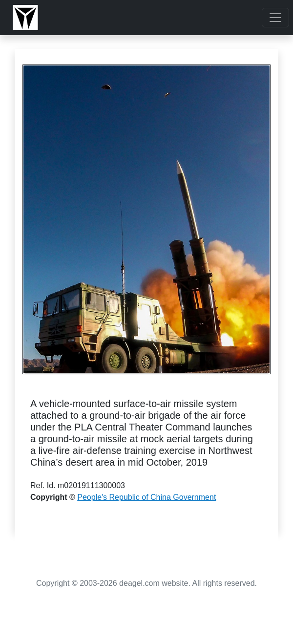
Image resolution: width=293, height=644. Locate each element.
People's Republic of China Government (146, 497)
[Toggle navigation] (275, 18)
